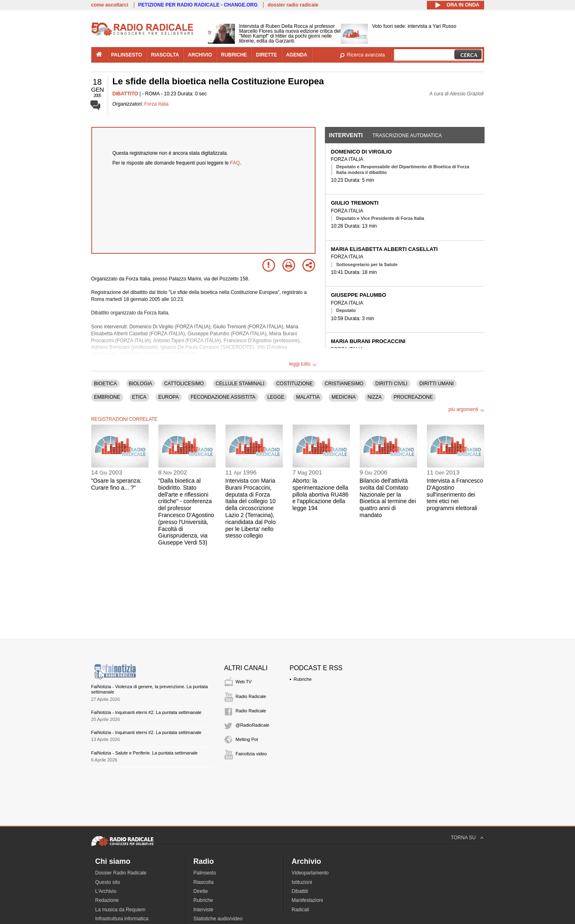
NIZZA (375, 397)
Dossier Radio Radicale (121, 873)
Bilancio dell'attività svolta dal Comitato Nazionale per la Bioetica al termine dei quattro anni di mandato (388, 498)
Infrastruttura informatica (122, 919)
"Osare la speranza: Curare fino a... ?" (116, 484)
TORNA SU (463, 838)
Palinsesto (205, 873)
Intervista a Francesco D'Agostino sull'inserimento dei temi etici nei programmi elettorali (455, 494)
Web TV (244, 682)
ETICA (139, 397)
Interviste (204, 910)
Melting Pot (247, 739)
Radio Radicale (251, 696)
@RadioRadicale (253, 725)
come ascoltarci (110, 5)
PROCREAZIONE (413, 397)
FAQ (235, 163)
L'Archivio (106, 891)
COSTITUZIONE (294, 384)
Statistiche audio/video (218, 919)
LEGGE (276, 397)
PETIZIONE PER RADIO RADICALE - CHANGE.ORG (198, 5)
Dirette (201, 891)
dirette (266, 55)
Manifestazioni (308, 900)
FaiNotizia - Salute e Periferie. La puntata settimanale (144, 753)
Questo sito (108, 882)
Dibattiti (300, 891)
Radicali (301, 910)
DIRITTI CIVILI (391, 384)
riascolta (165, 55)
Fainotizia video (251, 754)
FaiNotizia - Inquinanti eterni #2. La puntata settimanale (147, 712)
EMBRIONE (107, 397)
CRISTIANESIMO (344, 384)
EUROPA (169, 397)
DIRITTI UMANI (437, 384)
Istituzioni (302, 882)
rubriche (234, 55)
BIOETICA (106, 384)
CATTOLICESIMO (184, 384)
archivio (200, 55)
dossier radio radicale (293, 5)
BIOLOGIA (141, 384)
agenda (297, 55)
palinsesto (127, 55)
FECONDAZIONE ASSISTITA (223, 397)
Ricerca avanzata (366, 55)
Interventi (346, 135)
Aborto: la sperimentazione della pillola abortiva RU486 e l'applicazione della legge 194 (321, 494)
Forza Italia (157, 104)
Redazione (107, 900)
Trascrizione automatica (407, 136)
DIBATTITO (125, 94)
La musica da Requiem (121, 910)
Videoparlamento (310, 873)
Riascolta (204, 882)
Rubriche (303, 679)
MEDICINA (344, 397)
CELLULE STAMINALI (240, 384)
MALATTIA (308, 397)
